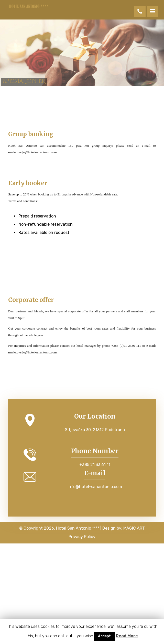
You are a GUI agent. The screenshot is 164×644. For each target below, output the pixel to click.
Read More (127, 636)
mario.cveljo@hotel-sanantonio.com (32, 152)
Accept (104, 636)
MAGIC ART (134, 528)
